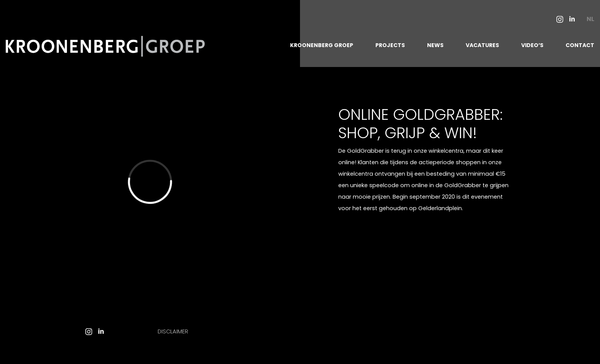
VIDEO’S (532, 45)
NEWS (435, 45)
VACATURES (482, 45)
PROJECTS (390, 45)
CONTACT (580, 45)
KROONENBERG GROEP (322, 45)
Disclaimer (173, 331)
